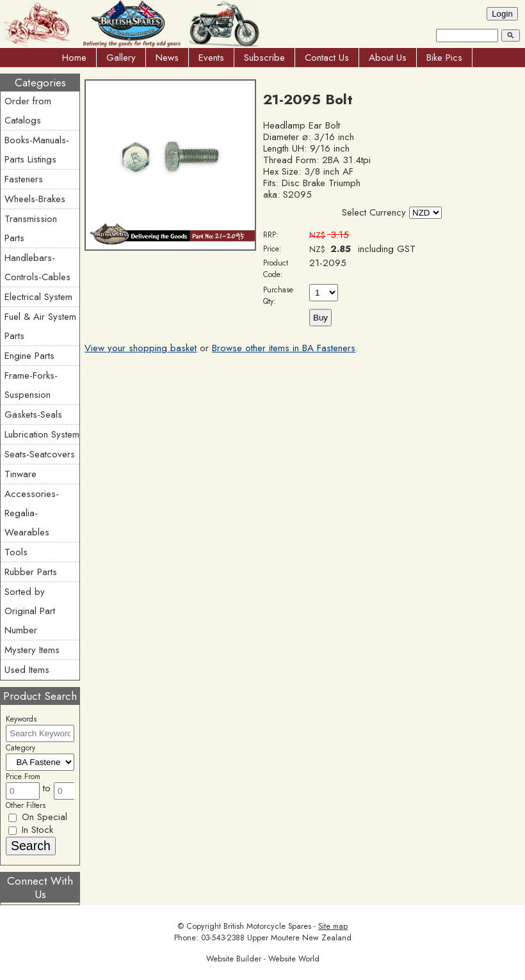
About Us (388, 58)
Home (74, 58)
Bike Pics (444, 58)
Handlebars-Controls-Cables (37, 267)
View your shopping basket (141, 348)
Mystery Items (32, 650)
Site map (333, 926)
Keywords (21, 719)
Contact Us (327, 58)
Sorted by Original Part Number (30, 611)
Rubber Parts (31, 572)
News (167, 58)
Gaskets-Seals (33, 415)
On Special (38, 817)
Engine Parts (29, 356)
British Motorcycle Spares (267, 926)
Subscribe (264, 58)
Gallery (121, 58)
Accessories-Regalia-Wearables (32, 513)
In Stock (31, 830)
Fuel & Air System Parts (40, 326)
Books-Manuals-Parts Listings (37, 150)
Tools (16, 552)
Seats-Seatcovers (40, 454)
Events (211, 58)
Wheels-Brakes (35, 199)
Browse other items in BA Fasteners (284, 348)
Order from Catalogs (28, 111)
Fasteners (24, 179)
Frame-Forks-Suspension (31, 385)
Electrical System (38, 297)
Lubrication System (42, 434)
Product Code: (276, 269)
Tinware (20, 474)
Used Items (27, 670)
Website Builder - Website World (263, 959)
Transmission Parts (31, 228)
